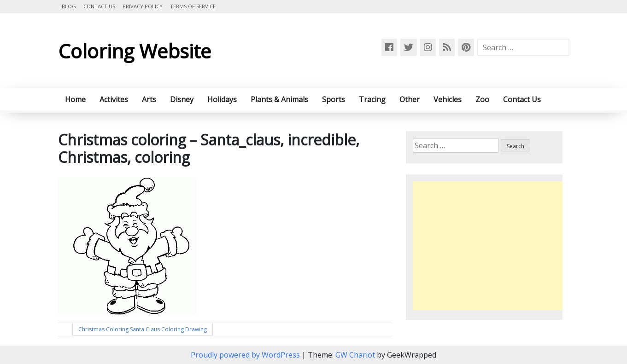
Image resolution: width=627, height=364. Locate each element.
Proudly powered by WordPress (246, 355)
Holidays (222, 99)
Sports (334, 99)
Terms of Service (193, 6)
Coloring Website (135, 51)
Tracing (372, 99)
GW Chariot (355, 355)
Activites (114, 99)
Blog (69, 6)
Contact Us (99, 6)
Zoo (482, 99)
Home (75, 99)
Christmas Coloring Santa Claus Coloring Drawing (143, 329)
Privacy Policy (143, 6)
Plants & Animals (279, 99)
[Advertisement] (490, 246)
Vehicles (448, 99)
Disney (182, 99)
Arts (149, 99)
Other (410, 99)
